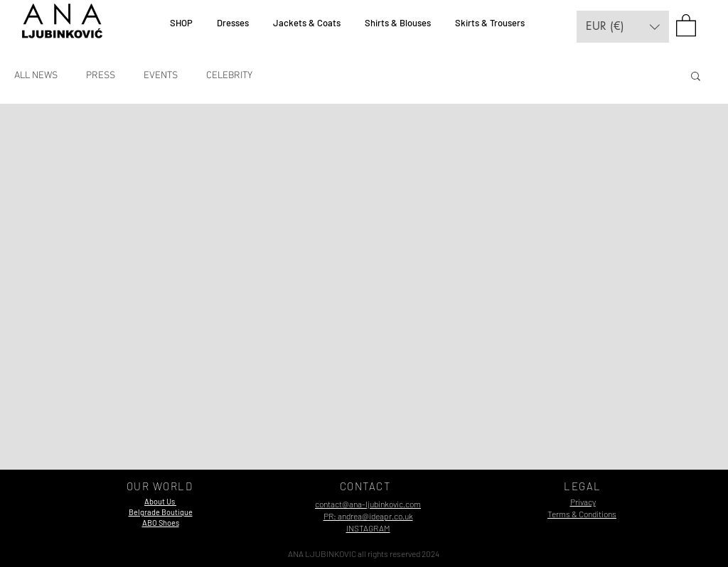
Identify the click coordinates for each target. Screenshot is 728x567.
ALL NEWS (36, 76)
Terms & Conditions (582, 514)
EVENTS (161, 76)
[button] (623, 27)
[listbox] (623, 27)
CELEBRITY (229, 76)
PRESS (101, 76)
